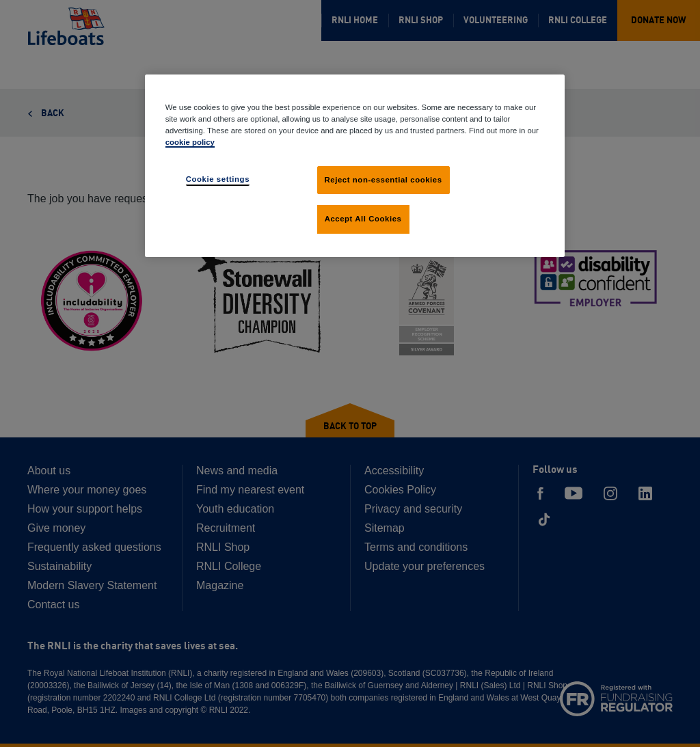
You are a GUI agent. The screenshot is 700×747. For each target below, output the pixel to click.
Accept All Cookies (363, 219)
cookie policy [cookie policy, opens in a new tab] (190, 142)
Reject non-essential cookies (383, 180)
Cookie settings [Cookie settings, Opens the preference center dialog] (218, 179)
